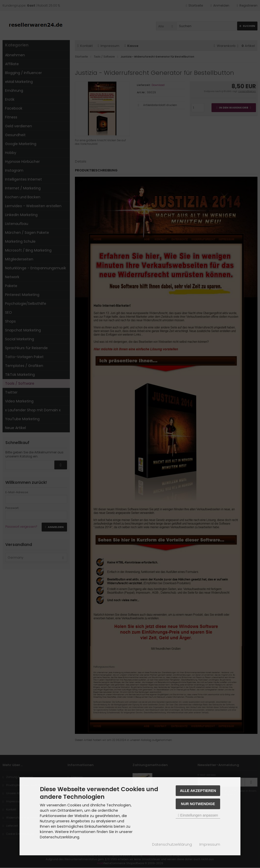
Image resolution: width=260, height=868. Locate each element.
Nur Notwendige (198, 804)
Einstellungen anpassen (198, 815)
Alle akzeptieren (198, 791)
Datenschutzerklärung (172, 844)
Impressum (210, 844)
